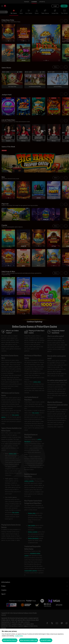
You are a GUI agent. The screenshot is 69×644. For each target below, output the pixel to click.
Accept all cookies (46, 640)
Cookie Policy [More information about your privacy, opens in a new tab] (19, 636)
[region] (34, 636)
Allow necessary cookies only (29, 640)
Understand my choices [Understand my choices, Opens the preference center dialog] (10, 640)
